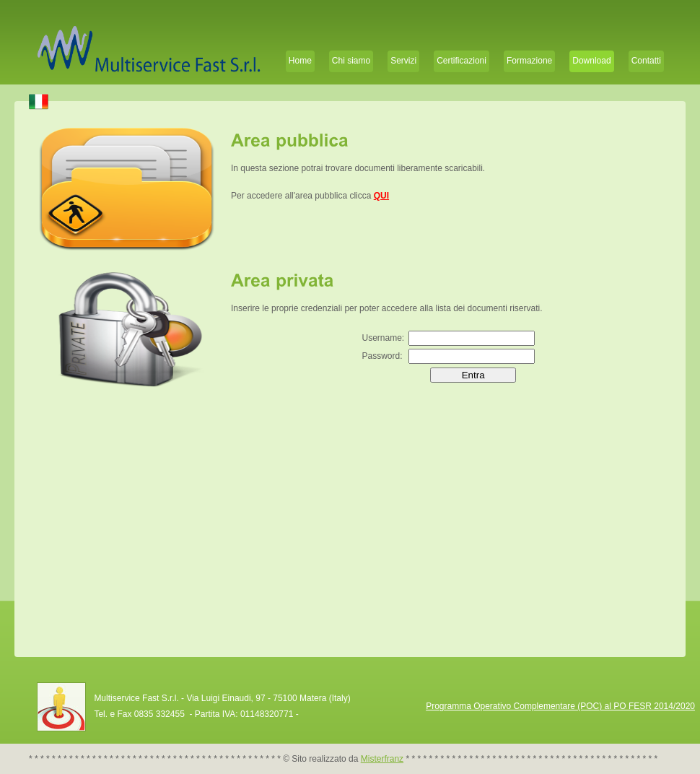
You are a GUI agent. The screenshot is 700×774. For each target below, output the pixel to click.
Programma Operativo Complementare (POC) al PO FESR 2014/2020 (560, 706)
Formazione (529, 61)
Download (591, 61)
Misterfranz (382, 759)
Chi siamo (351, 61)
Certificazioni (461, 61)
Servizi (403, 61)
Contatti (646, 61)
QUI (381, 196)
